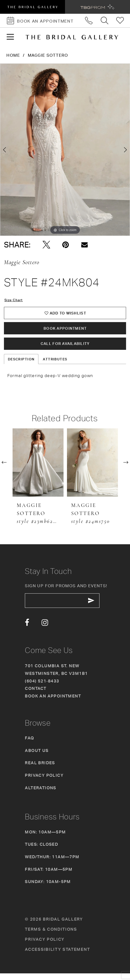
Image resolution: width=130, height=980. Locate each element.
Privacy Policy (44, 782)
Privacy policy (45, 946)
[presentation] (38, 468)
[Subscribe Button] (99, 607)
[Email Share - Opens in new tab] (84, 245)
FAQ (29, 745)
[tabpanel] (65, 150)
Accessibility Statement (57, 956)
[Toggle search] (105, 20)
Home (13, 55)
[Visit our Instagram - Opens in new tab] (45, 630)
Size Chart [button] (14, 300)
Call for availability (65, 348)
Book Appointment (65, 331)
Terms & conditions (51, 936)
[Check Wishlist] (120, 20)
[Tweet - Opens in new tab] (46, 245)
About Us (37, 757)
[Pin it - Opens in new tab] (66, 245)
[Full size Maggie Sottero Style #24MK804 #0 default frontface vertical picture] (65, 150)
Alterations (41, 794)
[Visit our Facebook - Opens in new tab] (27, 630)
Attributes (55, 364)
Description (21, 364)
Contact (36, 695)
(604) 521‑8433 (42, 687)
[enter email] (66, 607)
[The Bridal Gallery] (72, 37)
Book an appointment (53, 703)
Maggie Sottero (48, 55)
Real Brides (40, 769)
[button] (10, 37)
